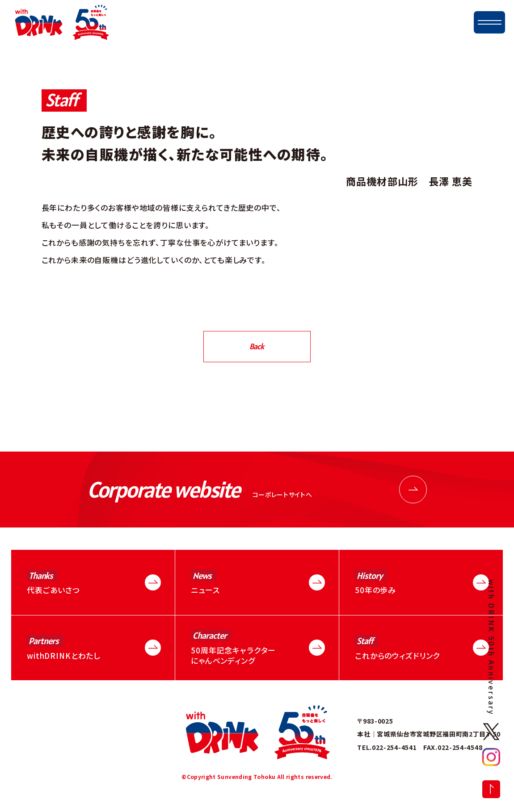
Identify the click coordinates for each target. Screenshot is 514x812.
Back (257, 346)
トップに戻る (491, 789)
